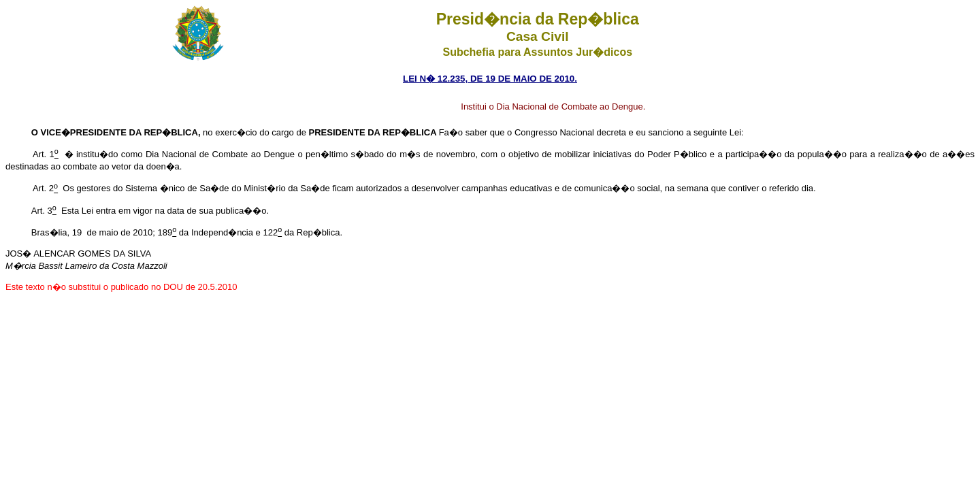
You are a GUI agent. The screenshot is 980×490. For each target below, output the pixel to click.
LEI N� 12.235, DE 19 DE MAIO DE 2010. (490, 79)
